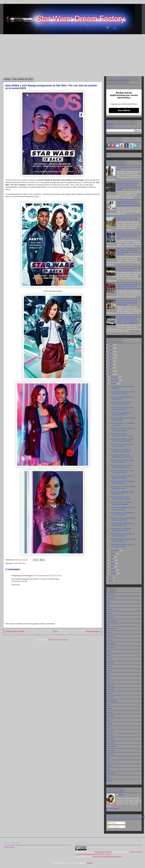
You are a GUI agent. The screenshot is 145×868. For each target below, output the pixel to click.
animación (110, 598)
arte (108, 606)
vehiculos (110, 766)
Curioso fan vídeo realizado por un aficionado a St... (122, 524)
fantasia (109, 667)
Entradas (112, 823)
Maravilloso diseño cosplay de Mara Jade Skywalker (121, 503)
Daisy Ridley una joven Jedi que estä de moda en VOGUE (122, 440)
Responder (16, 585)
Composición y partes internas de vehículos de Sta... (123, 508)
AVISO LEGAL (9, 847)
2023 (111, 355)
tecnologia (110, 750)
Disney (109, 655)
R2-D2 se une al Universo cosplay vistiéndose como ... (123, 488)
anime (108, 602)
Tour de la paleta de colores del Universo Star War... (122, 409)
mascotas (110, 697)
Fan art (109, 659)
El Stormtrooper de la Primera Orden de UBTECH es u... (121, 466)
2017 (111, 374)
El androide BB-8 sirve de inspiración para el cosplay (121, 456)
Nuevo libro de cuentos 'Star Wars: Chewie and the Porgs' (127, 219)
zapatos (109, 781)
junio (113, 560)
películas (109, 712)
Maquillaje (110, 689)
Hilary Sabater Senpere (103, 852)
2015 (111, 581)
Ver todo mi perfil (113, 809)
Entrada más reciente (15, 631)
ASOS (37, 182)
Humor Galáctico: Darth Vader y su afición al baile (122, 514)
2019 (111, 368)
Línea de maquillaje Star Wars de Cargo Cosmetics (123, 535)
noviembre (115, 380)
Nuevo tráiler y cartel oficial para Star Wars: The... (122, 493)
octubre (114, 384)
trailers (109, 762)
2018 (111, 371)
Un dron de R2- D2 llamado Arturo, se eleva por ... (120, 403)
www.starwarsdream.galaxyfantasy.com (108, 857)
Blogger (90, 863)
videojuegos (111, 773)
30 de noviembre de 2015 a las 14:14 (48, 576)
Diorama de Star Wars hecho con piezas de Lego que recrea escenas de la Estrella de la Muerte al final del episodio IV (129, 320)
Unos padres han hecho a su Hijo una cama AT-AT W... (123, 393)
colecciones (111, 629)
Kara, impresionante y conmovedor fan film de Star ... (123, 435)
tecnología (110, 754)
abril (113, 567)
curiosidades (111, 644)
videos (109, 777)
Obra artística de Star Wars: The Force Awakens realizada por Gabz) (129, 236)
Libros (108, 682)
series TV (110, 731)
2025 (111, 348)
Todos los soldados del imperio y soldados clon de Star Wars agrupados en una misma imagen (129, 286)
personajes (110, 716)
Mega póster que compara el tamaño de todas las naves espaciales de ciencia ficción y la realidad (129, 186)
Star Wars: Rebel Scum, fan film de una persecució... (122, 472)
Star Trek (110, 735)
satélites (109, 724)
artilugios (110, 610)
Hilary (121, 795)
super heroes (111, 747)
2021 (111, 361)
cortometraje (111, 636)
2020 (111, 364)
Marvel (109, 693)
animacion (110, 594)
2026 (111, 345)
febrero (114, 573)
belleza (109, 613)
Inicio (55, 631)
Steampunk (110, 743)
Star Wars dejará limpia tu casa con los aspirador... (122, 461)
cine (108, 625)
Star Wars (22, 563)
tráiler (108, 758)
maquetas (110, 686)
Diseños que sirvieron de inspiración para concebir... (121, 498)
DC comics (110, 648)
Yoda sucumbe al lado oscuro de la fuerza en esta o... (122, 545)
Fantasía (109, 670)
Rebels (109, 720)
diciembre (115, 377)
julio (112, 557)
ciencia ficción (111, 621)
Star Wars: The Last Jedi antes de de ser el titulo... (123, 540)
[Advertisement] (73, 55)
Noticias (109, 708)
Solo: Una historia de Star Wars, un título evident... (122, 445)
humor (109, 674)
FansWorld (110, 663)
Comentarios (113, 827)
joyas (108, 678)
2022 (111, 358)
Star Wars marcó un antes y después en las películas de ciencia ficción (127, 303)
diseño (109, 651)
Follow (109, 155)
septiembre (115, 550)
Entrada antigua (93, 631)
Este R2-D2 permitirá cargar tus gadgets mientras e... (122, 477)
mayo (113, 564)
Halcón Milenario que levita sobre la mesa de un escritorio (129, 269)
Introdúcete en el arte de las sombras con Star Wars (121, 451)
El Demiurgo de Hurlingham (23, 576)
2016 (111, 577)
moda (15, 563)
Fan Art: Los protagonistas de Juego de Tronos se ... (121, 414)
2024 (111, 351)
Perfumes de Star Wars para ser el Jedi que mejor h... (122, 429)
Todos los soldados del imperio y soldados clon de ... (122, 482)
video (108, 769)
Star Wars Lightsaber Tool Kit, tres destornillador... (123, 419)
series (108, 727)
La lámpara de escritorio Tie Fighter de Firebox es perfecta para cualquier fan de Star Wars (128, 204)
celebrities (110, 617)
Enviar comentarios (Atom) (58, 640)
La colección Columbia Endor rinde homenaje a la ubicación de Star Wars (129, 252)
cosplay (109, 640)
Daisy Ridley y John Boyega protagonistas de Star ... (121, 530)
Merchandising (112, 701)
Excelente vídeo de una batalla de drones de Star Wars (123, 519)
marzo (113, 570)
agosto (113, 554)
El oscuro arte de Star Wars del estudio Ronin (122, 398)
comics (109, 632)
